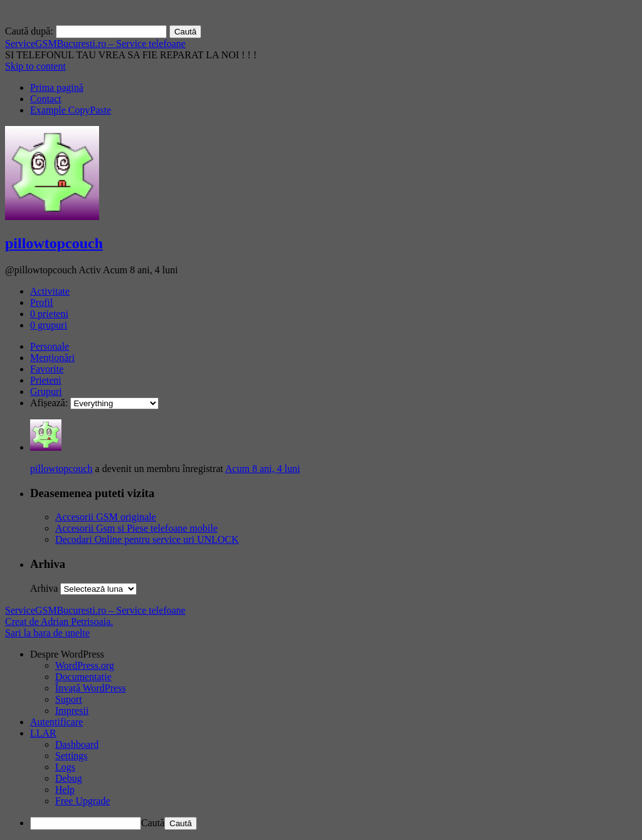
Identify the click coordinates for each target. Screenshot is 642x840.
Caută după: (29, 31)
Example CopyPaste (71, 110)
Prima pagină (57, 87)
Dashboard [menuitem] (77, 744)
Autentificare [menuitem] (56, 722)
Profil (41, 302)
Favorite (47, 369)
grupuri (49, 325)
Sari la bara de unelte (47, 633)
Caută (153, 823)
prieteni (49, 314)
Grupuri (46, 391)
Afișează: (49, 403)
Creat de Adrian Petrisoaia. (59, 622)
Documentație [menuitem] (83, 677)
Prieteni (46, 380)
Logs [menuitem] (65, 767)
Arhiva (44, 588)
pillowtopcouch (54, 243)
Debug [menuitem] (69, 778)
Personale (50, 346)
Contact (46, 99)
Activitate (50, 291)
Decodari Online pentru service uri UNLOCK (147, 539)
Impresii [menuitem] (72, 711)
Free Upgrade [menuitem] (83, 801)
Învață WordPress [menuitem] (91, 688)
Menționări (52, 358)
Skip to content (35, 66)
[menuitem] (334, 654)
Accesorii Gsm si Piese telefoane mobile (136, 528)
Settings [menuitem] (71, 756)
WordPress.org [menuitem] (85, 665)
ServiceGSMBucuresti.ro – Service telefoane (95, 44)
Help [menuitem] (65, 790)
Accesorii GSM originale (106, 517)
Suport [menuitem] (69, 699)
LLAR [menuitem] (43, 733)
